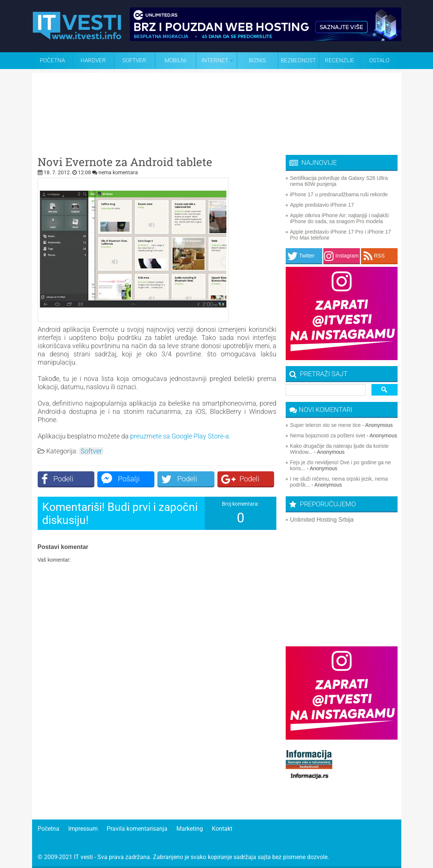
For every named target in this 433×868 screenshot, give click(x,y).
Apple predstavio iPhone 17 (322, 205)
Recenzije (340, 60)
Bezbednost (298, 60)
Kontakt (222, 829)
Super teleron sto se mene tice (326, 425)
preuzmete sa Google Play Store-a (180, 436)
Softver (134, 60)
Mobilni (175, 60)
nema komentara (118, 172)
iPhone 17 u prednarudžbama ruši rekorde (339, 194)
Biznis (257, 60)
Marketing (190, 829)
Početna (52, 60)
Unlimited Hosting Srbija (322, 520)
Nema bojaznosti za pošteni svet (328, 435)
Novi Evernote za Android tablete (125, 162)
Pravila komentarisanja (137, 829)
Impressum (83, 829)
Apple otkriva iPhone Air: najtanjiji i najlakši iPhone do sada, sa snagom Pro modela (340, 218)
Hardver (93, 60)
